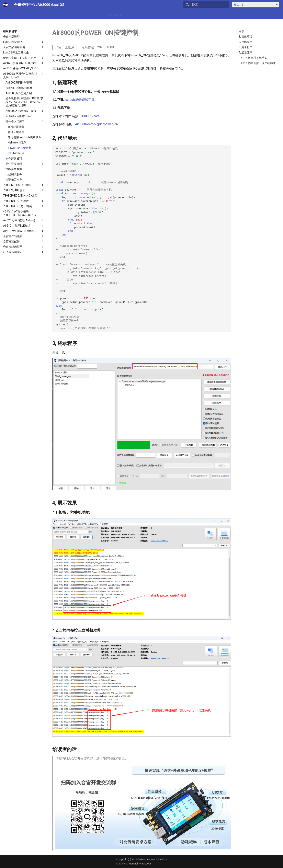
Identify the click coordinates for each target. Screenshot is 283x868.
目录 (241, 31)
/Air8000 (44, 5)
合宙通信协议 (151, 14)
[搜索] (206, 5)
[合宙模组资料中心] (6, 5)
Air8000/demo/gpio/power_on (96, 124)
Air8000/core (91, 116)
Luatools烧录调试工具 (79, 100)
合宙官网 (170, 14)
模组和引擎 (116, 14)
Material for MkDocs (140, 864)
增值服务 (133, 14)
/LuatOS (58, 5)
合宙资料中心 (25, 5)
